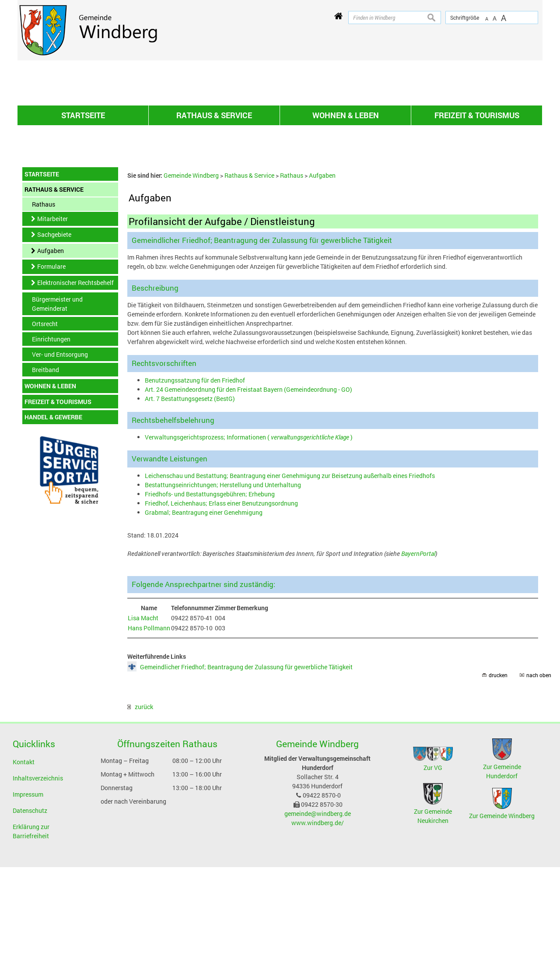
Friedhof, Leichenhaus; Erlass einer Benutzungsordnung (221, 606)
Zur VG (433, 870)
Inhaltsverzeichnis (38, 881)
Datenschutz (30, 913)
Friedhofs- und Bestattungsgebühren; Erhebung (210, 597)
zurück (140, 810)
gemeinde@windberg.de (318, 916)
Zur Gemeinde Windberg (502, 919)
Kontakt (24, 865)
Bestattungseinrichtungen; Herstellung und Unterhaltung (223, 588)
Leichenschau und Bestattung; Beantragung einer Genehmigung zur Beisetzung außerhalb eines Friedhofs (290, 578)
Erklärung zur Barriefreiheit (31, 934)
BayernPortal (418, 656)
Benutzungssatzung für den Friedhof (195, 483)
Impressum (28, 897)
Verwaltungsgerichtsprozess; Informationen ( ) (249, 540)
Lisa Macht (143, 721)
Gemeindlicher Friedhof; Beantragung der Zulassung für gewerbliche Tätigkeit (246, 770)
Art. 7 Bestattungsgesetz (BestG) (190, 501)
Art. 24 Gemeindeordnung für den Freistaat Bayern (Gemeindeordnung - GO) (248, 492)
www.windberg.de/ (318, 926)
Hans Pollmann (149, 731)
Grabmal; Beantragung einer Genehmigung (204, 615)
